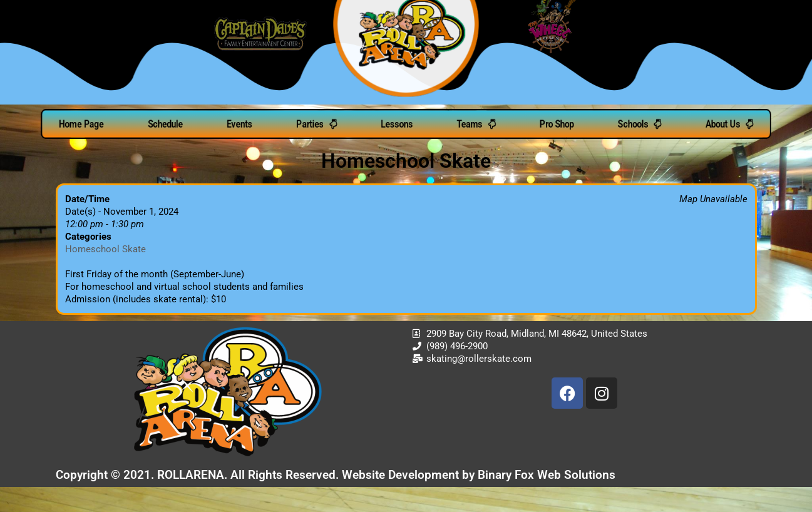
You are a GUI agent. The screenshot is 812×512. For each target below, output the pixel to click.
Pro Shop (565, 124)
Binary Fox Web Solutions (547, 475)
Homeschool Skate (105, 249)
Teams (480, 124)
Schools (652, 124)
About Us (747, 124)
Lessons (396, 124)
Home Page (64, 124)
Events (231, 124)
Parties (312, 124)
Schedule (152, 124)
